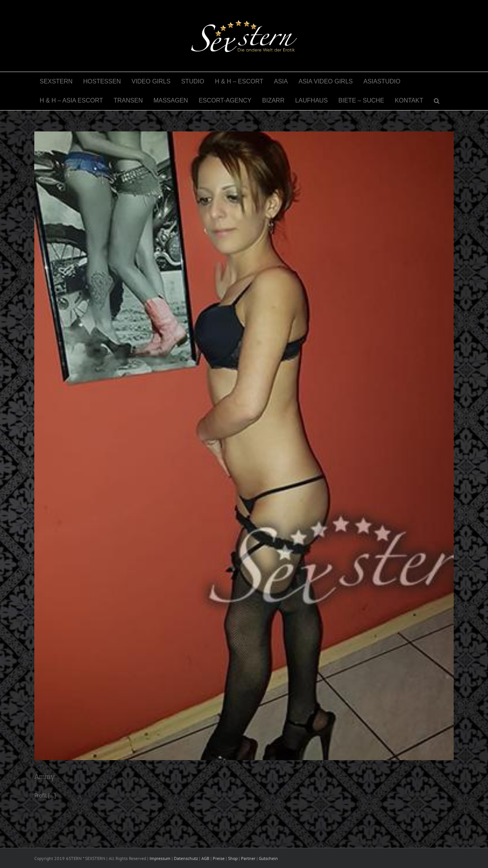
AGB (205, 858)
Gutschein (268, 858)
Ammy (45, 777)
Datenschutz (186, 858)
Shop (233, 858)
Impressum (160, 858)
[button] (437, 101)
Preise (219, 858)
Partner (248, 858)
